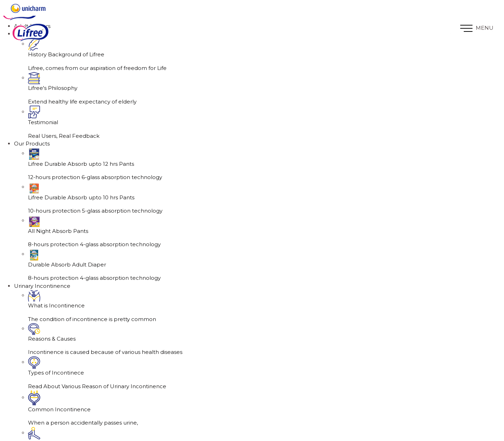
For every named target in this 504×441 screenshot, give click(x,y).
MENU (477, 28)
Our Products (32, 167)
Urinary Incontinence (42, 309)
